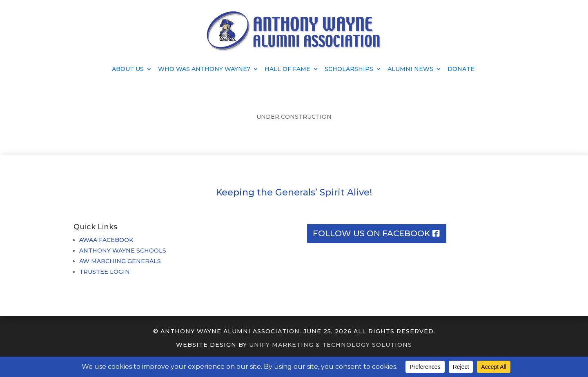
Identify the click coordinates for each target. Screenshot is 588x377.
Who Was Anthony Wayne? (204, 69)
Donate (461, 69)
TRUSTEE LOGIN (105, 272)
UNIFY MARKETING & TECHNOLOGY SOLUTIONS (331, 345)
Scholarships (349, 69)
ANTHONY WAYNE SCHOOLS (123, 251)
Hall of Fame (287, 69)
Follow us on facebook (371, 233)
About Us (128, 69)
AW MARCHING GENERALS (120, 261)
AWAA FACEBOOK (106, 240)
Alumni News (410, 69)
